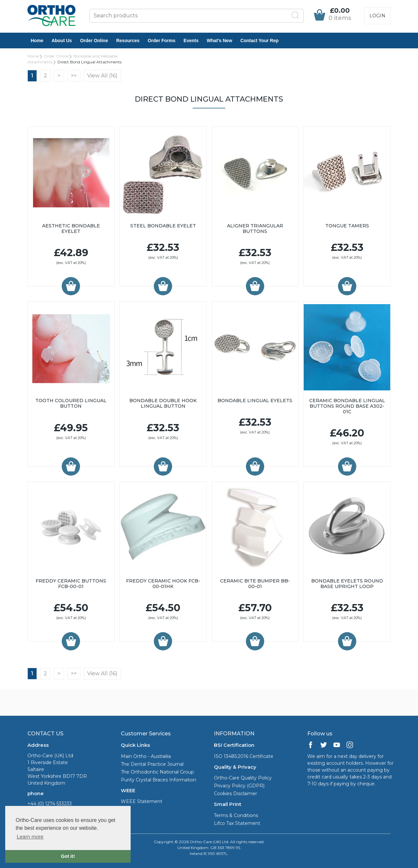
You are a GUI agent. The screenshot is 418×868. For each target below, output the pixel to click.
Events (191, 41)
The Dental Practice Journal (152, 764)
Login (377, 16)
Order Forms (161, 41)
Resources (128, 41)
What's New (219, 41)
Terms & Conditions (236, 815)
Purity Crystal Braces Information (159, 780)
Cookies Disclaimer (235, 794)
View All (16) (102, 76)
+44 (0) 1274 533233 (50, 804)
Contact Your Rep (259, 41)
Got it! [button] (68, 856)
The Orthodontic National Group (157, 772)
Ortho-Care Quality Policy (243, 778)
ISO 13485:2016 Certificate (244, 756)
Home (37, 41)
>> (74, 76)
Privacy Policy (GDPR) (239, 786)
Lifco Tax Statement (237, 823)
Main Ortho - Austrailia (146, 756)
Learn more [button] (30, 837)
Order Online (94, 41)
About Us (62, 41)
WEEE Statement (142, 801)
